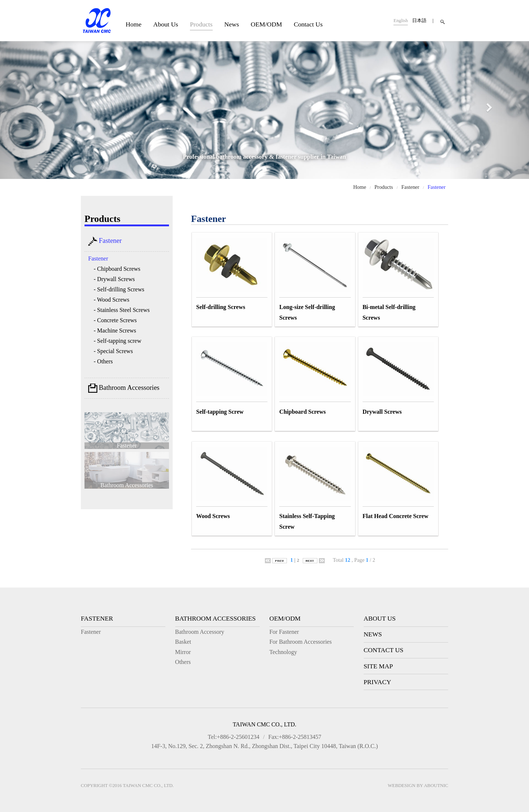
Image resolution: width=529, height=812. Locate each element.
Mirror (183, 652)
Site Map (378, 666)
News (232, 24)
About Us (166, 24)
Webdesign (402, 786)
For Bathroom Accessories (301, 642)
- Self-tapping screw (118, 341)
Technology (283, 652)
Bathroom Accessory (200, 632)
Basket (183, 642)
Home (134, 24)
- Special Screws (113, 351)
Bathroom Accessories (124, 388)
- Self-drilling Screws (119, 289)
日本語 (419, 21)
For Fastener (284, 632)
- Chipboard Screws (117, 269)
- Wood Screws (111, 300)
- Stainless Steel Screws (122, 310)
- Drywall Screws (114, 279)
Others (183, 662)
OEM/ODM (267, 24)
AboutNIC (436, 786)
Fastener (411, 187)
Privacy (377, 682)
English (401, 21)
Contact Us (308, 24)
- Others (103, 361)
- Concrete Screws (115, 320)
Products (201, 24)
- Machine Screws (115, 330)
